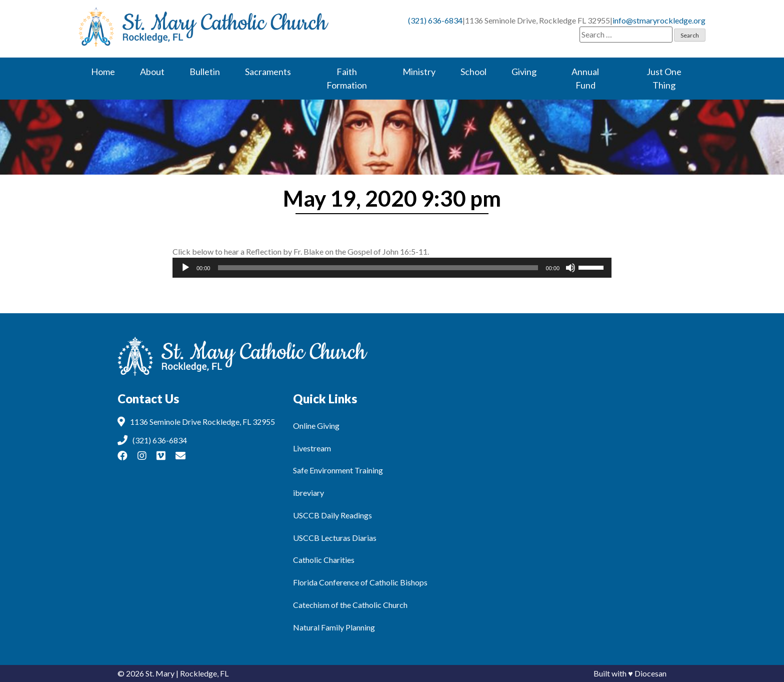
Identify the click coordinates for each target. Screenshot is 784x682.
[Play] (185, 268)
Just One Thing (664, 78)
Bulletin (205, 72)
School (473, 72)
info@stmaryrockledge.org (659, 20)
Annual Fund (585, 78)
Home (103, 72)
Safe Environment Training (338, 470)
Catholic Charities (324, 560)
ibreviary (308, 493)
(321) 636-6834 (435, 20)
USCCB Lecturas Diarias (335, 538)
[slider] (378, 268)
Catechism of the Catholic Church (350, 605)
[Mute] (570, 268)
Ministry (419, 72)
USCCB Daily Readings (332, 515)
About (152, 72)
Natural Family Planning (334, 627)
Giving (524, 72)
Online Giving (316, 426)
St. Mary (160, 673)
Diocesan (650, 673)
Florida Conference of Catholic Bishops (360, 582)
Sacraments (268, 72)
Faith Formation (347, 78)
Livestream (312, 448)
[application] (392, 268)
